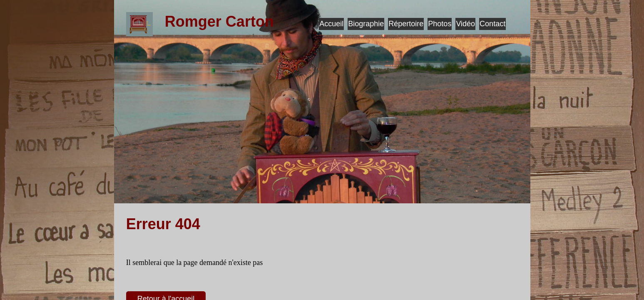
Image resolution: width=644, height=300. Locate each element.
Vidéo (465, 24)
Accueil (331, 24)
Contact (492, 24)
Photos (440, 24)
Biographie (366, 24)
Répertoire (406, 24)
